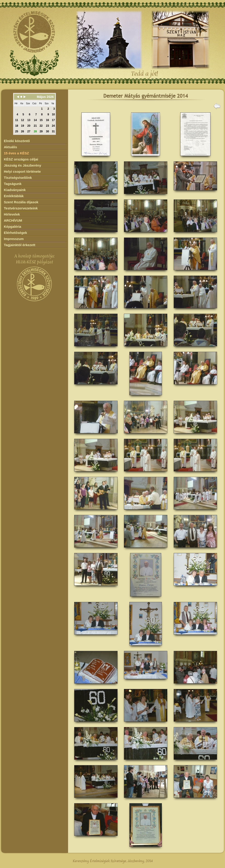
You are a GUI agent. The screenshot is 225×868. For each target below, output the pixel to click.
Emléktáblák (14, 196)
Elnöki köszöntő (17, 141)
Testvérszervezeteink (21, 208)
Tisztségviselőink (18, 178)
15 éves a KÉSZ (16, 153)
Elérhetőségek (15, 233)
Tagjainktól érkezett (20, 245)
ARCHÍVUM (13, 220)
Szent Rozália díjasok (21, 202)
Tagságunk (13, 184)
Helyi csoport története (22, 171)
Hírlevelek (12, 214)
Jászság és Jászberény (22, 165)
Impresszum (14, 239)
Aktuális (10, 147)
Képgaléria (13, 227)
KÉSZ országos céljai (21, 159)
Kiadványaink (15, 190)
